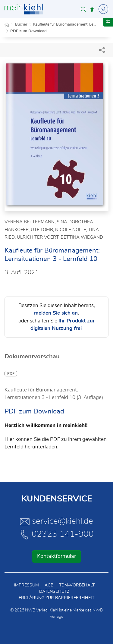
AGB (49, 585)
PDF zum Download (28, 31)
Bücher (21, 25)
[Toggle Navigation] (102, 9)
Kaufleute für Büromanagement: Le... (65, 25)
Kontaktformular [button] (56, 556)
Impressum (26, 585)
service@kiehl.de (56, 521)
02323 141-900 (57, 534)
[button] (83, 9)
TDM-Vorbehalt (77, 585)
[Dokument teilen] (102, 50)
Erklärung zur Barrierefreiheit (56, 598)
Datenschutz (54, 592)
